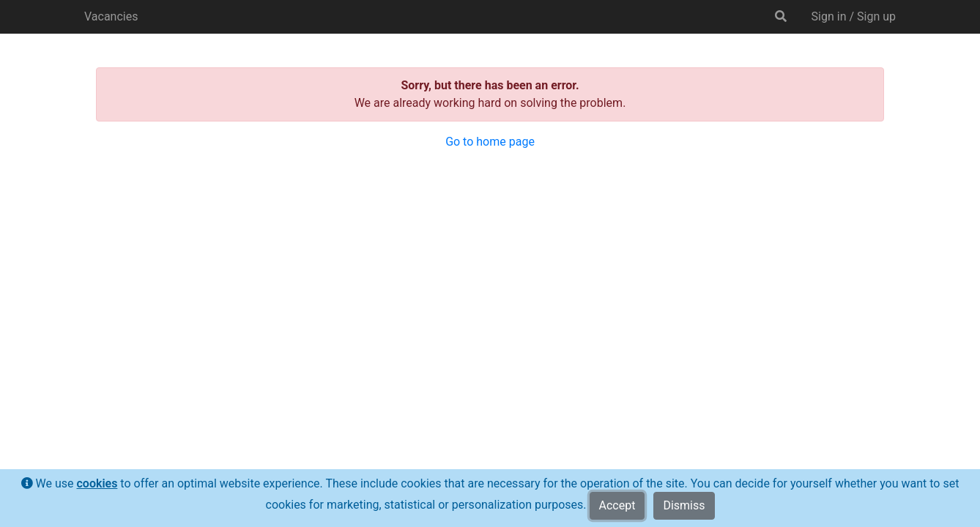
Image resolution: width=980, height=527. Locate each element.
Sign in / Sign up (854, 16)
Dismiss (684, 505)
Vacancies (111, 16)
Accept (617, 505)
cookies (97, 483)
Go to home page (490, 142)
